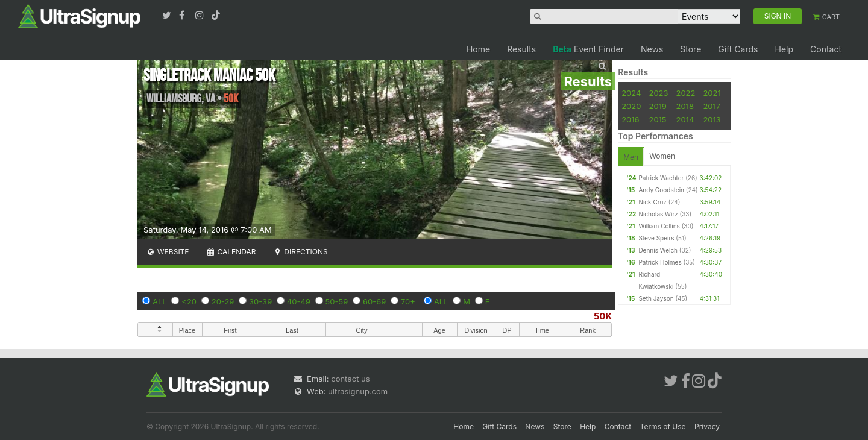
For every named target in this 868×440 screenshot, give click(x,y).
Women (662, 156)
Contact (826, 49)
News (652, 49)
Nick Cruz (652, 202)
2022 (685, 93)
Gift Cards (738, 49)
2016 (630, 119)
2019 (657, 106)
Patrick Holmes (660, 262)
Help (784, 49)
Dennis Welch (658, 250)
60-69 (374, 301)
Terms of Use (663, 426)
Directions (300, 252)
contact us (350, 379)
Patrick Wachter (661, 178)
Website (168, 252)
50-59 (337, 301)
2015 (657, 119)
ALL (160, 301)
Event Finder (588, 49)
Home (478, 49)
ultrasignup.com (358, 391)
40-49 (299, 301)
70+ (408, 301)
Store (690, 49)
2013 (712, 119)
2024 (631, 93)
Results (521, 49)
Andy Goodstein (661, 190)
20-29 (223, 301)
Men (631, 157)
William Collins (659, 226)
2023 (658, 93)
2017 (712, 106)
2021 (712, 93)
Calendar (231, 252)
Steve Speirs (656, 238)
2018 (684, 106)
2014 (685, 119)
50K (603, 316)
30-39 (260, 301)
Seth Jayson (656, 298)
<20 (189, 301)
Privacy (707, 426)
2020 (631, 106)
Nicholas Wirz (658, 214)
